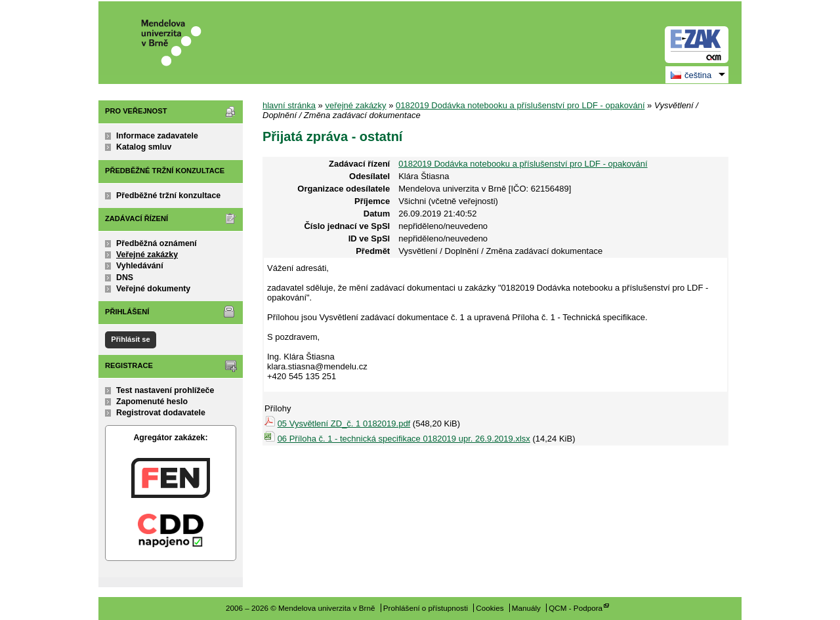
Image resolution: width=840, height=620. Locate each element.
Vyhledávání (140, 266)
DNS (125, 278)
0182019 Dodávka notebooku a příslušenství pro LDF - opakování (520, 105)
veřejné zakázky (355, 105)
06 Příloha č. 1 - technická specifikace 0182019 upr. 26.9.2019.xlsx (404, 439)
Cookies (490, 608)
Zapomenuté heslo (152, 402)
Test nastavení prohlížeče (165, 390)
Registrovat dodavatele (161, 413)
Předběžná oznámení (157, 243)
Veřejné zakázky (147, 255)
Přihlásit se (130, 339)
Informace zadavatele (157, 136)
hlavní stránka (289, 105)
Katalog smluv (144, 147)
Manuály (526, 608)
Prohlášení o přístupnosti (426, 608)
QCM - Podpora (576, 608)
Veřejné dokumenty (153, 289)
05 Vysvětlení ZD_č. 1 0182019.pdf (344, 424)
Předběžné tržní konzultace (168, 196)
